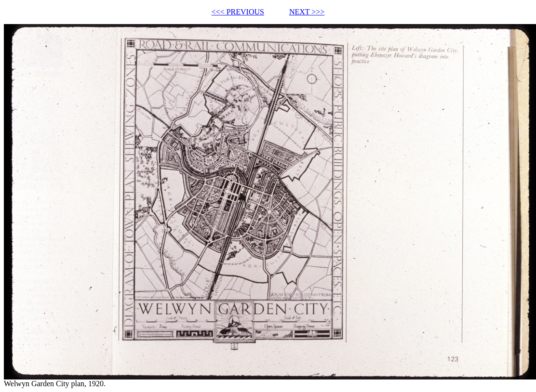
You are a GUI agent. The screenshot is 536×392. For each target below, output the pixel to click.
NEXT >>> (307, 12)
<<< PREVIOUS (238, 12)
